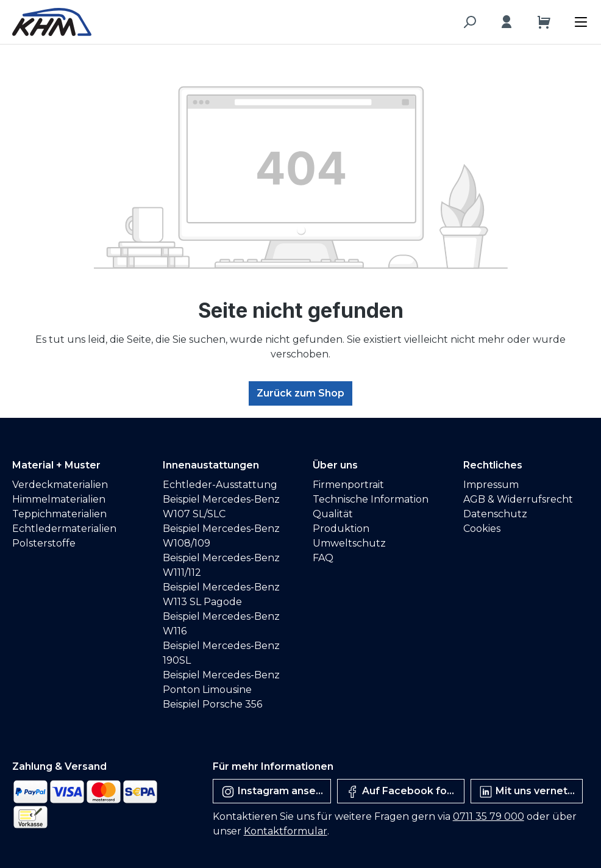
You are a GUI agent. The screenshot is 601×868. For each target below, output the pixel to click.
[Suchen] (469, 22)
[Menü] (584, 19)
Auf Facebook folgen (405, 792)
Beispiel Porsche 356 (212, 704)
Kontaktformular (286, 831)
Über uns (335, 465)
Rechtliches (493, 465)
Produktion (341, 529)
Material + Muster (56, 465)
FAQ (323, 558)
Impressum (491, 485)
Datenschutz (495, 514)
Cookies (482, 529)
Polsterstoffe (44, 543)
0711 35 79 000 (489, 816)
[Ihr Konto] (507, 22)
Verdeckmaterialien (60, 485)
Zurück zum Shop (300, 393)
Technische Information (371, 499)
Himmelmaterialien (59, 499)
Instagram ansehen (276, 792)
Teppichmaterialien (59, 514)
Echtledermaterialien (64, 529)
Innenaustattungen (211, 465)
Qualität (333, 514)
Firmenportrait (348, 485)
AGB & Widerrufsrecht (518, 499)
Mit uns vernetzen (531, 792)
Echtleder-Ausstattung (220, 485)
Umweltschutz (349, 543)
